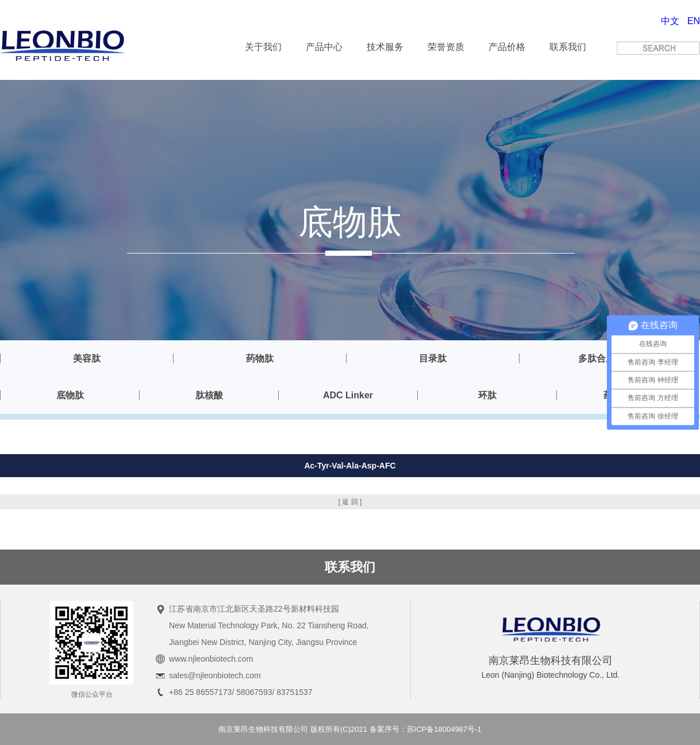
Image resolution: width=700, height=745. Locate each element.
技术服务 (385, 47)
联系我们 (568, 47)
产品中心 (324, 47)
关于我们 (263, 47)
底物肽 (70, 395)
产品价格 (507, 47)
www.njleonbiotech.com (211, 659)
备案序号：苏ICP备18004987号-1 (426, 729)
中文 (670, 21)
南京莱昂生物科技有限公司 (263, 729)
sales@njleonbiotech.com (215, 675)
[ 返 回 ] (350, 502)
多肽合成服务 (606, 358)
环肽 (487, 395)
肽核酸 (209, 395)
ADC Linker (348, 395)
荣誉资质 (446, 47)
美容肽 (87, 358)
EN (694, 21)
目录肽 (433, 358)
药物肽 (260, 358)
